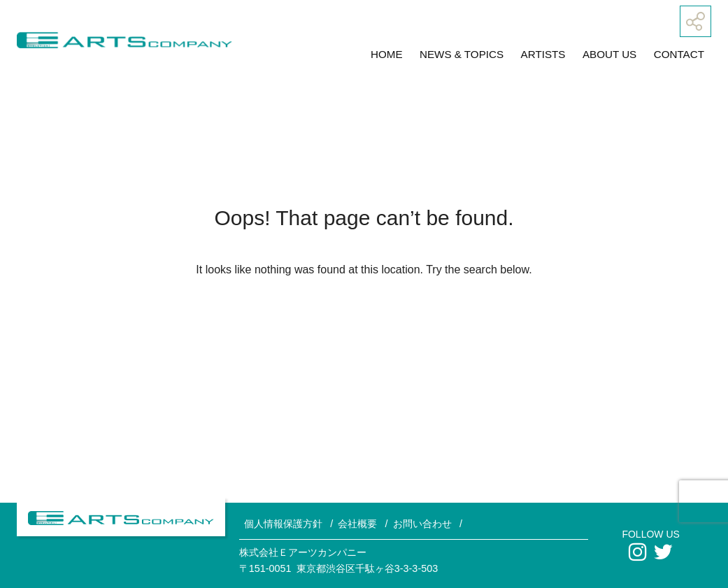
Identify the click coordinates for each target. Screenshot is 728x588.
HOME (387, 54)
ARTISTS (543, 54)
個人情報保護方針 (283, 524)
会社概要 (357, 524)
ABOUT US (609, 54)
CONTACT (679, 54)
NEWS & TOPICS (462, 54)
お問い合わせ (422, 524)
